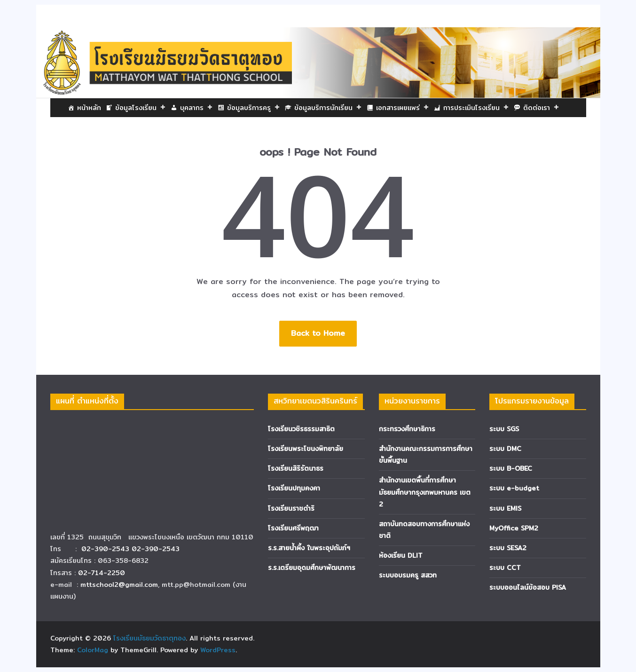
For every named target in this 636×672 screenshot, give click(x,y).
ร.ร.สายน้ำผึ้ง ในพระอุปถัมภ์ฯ (309, 548)
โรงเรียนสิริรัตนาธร (296, 468)
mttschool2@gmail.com (119, 585)
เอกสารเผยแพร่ (403, 108)
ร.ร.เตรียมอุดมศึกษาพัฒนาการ (312, 568)
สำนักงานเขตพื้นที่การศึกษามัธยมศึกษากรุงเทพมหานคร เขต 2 (425, 492)
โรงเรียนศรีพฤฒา (293, 528)
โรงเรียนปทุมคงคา (294, 488)
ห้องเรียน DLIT (401, 555)
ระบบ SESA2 (508, 548)
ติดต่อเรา (541, 108)
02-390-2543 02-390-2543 (132, 549)
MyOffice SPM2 (514, 528)
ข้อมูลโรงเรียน (141, 108)
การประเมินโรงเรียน (476, 108)
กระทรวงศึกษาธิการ (407, 429)
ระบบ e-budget (514, 488)
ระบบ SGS (504, 429)
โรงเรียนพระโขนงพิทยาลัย (306, 449)
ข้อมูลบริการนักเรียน (328, 108)
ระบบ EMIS (505, 508)
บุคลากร (196, 108)
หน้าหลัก (89, 108)
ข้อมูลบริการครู (254, 108)
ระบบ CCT (505, 568)
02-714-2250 (102, 573)
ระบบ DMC (505, 449)
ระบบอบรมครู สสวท (408, 575)
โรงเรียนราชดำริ (291, 508)
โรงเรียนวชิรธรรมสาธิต (301, 429)
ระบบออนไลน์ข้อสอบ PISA (528, 587)
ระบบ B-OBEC (511, 468)
